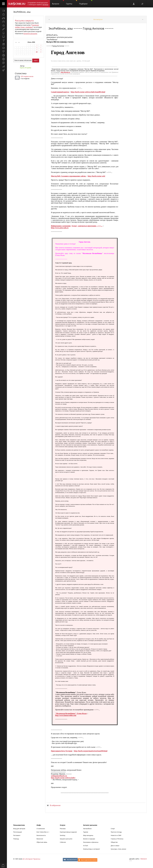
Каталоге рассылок (30, 34)
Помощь (16, 839)
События (63, 842)
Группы (72, 2)
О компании (41, 829)
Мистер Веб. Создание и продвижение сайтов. (69, 176)
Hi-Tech (86, 846)
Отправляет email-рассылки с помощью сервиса (38, 4)
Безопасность (41, 835)
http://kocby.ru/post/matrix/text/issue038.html (91, 751)
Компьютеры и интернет (92, 849)
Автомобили (87, 829)
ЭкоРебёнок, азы (22, 12)
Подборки (86, 2)
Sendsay (63, 835)
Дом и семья (115, 846)
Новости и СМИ (116, 835)
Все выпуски (98, 19)
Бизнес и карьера (89, 839)
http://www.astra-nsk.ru (60, 228)
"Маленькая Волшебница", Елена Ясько (71, 713)
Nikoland (144, 859)
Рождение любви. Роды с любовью (27, 26)
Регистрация (18, 832)
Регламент (17, 835)
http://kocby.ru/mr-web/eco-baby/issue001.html (88, 92)
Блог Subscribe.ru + (43, 832)
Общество (114, 842)
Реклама (63, 829)
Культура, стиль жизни (118, 849)
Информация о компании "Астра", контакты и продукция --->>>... (77, 226)
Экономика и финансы (91, 842)
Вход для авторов (19, 829)
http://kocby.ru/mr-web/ (96, 176)
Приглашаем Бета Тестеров (62, 751)
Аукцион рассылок (66, 839)
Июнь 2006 (32, 42)
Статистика (21, 73)
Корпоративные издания (68, 832)
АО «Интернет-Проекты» (31, 859)
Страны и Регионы (117, 839)
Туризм (86, 832)
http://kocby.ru (65, 72)
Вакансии (40, 839)
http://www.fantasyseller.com (66, 715)
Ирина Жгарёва (25, 68)
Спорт (113, 829)
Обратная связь (42, 842)
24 (37, 52)
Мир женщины (88, 835)
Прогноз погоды (116, 832)
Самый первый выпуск (60, 92)
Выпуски (58, 2)
